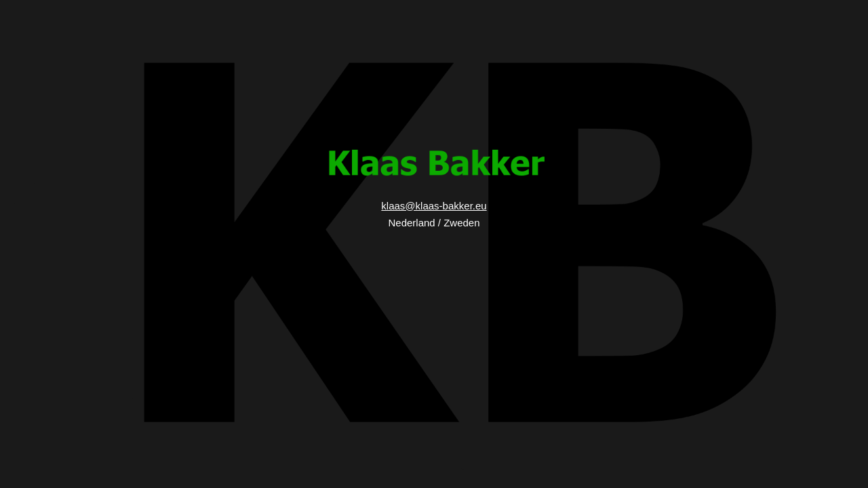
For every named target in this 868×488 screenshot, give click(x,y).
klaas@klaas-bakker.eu (434, 206)
